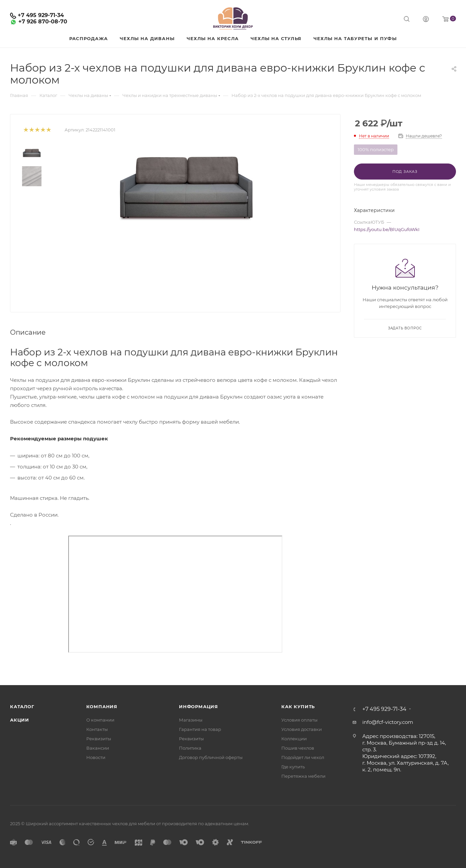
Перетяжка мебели (303, 776)
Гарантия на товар (200, 729)
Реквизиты (99, 739)
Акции (20, 720)
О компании (100, 720)
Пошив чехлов (298, 748)
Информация (199, 707)
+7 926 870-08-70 (43, 22)
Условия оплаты (299, 720)
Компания (102, 707)
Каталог (22, 707)
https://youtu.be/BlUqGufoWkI (387, 229)
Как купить (298, 707)
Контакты (97, 729)
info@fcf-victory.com (388, 722)
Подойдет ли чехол (303, 757)
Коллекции (294, 739)
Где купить (293, 767)
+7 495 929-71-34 (41, 15)
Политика (190, 748)
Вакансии (98, 748)
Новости (96, 757)
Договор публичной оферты (211, 757)
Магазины (191, 720)
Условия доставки (302, 729)
